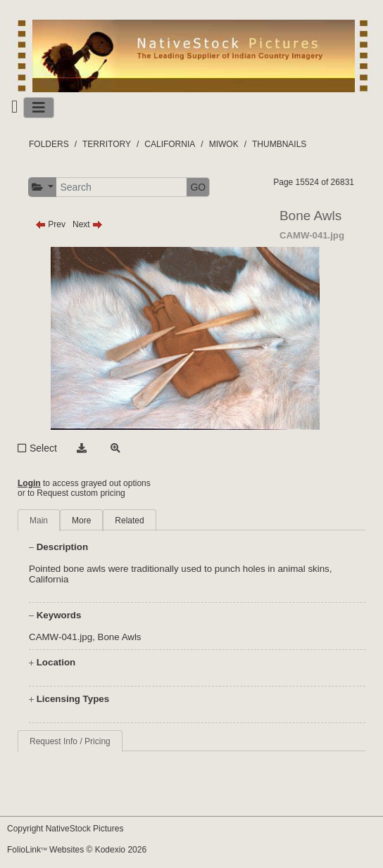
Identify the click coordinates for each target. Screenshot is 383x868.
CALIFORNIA (170, 144)
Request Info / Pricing (70, 741)
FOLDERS (49, 144)
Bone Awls (120, 637)
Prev (50, 224)
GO (198, 187)
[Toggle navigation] (39, 108)
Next (88, 224)
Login (29, 483)
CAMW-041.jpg (61, 637)
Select (43, 448)
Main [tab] (39, 521)
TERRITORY (107, 144)
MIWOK (224, 144)
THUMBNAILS (279, 144)
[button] (43, 187)
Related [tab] (129, 521)
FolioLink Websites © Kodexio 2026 (77, 850)
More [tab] (81, 521)
